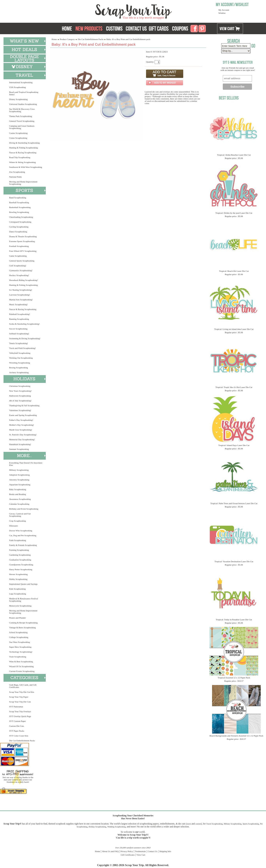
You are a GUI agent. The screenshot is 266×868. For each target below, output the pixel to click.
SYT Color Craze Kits (19, 736)
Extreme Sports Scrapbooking (22, 241)
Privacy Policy (127, 851)
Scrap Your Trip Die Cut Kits (22, 692)
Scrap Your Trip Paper (19, 697)
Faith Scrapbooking (18, 540)
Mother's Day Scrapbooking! (22, 425)
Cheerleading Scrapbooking (21, 217)
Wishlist (222, 13)
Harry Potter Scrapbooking (21, 569)
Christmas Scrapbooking (20, 386)
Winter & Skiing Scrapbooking (22, 162)
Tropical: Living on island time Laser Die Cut (234, 329)
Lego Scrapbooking (18, 594)
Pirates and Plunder (18, 618)
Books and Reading (18, 494)
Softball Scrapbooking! (19, 334)
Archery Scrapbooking (19, 372)
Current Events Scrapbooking (22, 671)
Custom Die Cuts (17, 726)
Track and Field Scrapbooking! (22, 348)
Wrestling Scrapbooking (20, 363)
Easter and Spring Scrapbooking (23, 415)
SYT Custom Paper (17, 721)
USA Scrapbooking (17, 87)
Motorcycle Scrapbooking (20, 606)
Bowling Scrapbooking (19, 212)
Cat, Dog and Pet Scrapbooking (23, 535)
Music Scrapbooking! (18, 304)
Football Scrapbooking (19, 246)
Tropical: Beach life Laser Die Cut (234, 271)
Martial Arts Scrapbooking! (21, 300)
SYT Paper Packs (17, 731)
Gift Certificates (128, 855)
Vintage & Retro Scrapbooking (22, 627)
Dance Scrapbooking (18, 232)
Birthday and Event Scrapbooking (24, 509)
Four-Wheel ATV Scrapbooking (23, 251)
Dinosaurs (14, 526)
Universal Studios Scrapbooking (23, 104)
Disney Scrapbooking (18, 99)
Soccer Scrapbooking (18, 329)
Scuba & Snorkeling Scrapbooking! (24, 324)
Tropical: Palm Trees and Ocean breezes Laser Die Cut (234, 503)
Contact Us (153, 851)
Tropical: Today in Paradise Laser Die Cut (234, 620)
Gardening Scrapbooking (20, 555)
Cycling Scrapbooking (19, 227)
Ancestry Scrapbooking (19, 480)
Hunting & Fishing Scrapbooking (23, 148)
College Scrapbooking (19, 637)
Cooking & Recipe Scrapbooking (23, 623)
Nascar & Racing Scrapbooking (23, 153)
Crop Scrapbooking (18, 521)
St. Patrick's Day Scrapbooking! (23, 435)
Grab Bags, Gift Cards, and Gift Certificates (23, 686)
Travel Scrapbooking (214, 824)
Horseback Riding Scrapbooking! (23, 280)
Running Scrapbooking (19, 319)
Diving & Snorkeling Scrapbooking (24, 143)
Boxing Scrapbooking (18, 368)
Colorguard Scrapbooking (20, 222)
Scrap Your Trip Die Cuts (20, 702)
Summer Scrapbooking (19, 449)
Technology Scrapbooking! (21, 652)
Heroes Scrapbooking (18, 574)
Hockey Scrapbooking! (19, 275)
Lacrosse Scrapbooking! (20, 295)
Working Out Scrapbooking (21, 358)
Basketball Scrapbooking (20, 207)
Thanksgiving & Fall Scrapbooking (24, 405)
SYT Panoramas (16, 707)
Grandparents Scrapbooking (21, 565)
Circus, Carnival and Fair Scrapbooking (20, 515)
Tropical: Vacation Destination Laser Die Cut (234, 561)
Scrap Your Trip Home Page (107, 11)
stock (189, 824)
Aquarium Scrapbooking (20, 485)
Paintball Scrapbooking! (20, 314)
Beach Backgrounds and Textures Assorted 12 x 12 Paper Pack (236, 736)
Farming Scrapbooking (19, 550)
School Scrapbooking (18, 632)
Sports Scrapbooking (251, 824)
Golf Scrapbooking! (18, 266)
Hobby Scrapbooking (18, 579)
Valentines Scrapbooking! (20, 410)
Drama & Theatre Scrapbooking (23, 236)
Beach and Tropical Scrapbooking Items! (24, 93)
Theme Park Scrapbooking (21, 116)
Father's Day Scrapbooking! (21, 420)
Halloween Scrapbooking (20, 396)
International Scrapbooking (21, 82)
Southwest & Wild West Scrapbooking (26, 167)
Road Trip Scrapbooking (20, 157)
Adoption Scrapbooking (19, 475)
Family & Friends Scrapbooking (23, 545)
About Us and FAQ (110, 851)
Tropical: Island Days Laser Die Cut (234, 445)
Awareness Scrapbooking (20, 499)
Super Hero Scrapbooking (20, 647)
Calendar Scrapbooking (19, 504)
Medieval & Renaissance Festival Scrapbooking (24, 600)
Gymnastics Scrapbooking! (21, 270)
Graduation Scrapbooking (20, 560)
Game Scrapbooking (18, 256)
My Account (224, 10)
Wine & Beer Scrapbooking (21, 661)
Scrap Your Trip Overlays (20, 711)
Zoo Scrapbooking (17, 172)
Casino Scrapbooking (18, 133)
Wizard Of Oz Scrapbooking (21, 666)
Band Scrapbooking (18, 198)
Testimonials (140, 851)
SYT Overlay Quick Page (20, 716)
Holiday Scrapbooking (97, 827)
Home (54, 39)
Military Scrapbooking (19, 470)
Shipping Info (165, 851)
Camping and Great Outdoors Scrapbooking (22, 127)
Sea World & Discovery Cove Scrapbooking (22, 110)
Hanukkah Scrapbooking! (20, 444)
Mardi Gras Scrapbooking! (21, 430)
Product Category (67, 39)
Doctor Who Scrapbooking (21, 531)
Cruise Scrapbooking (18, 138)
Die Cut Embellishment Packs (22, 741)
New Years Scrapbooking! (20, 391)
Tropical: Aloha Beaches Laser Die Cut (234, 155)
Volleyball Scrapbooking (20, 353)
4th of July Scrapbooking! (20, 401)
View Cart (141, 855)
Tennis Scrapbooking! (19, 343)
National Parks (15, 177)
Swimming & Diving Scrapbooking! (25, 338)
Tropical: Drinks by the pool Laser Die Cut (234, 213)
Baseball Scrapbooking (19, 202)
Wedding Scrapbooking (116, 827)
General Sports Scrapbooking (22, 261)
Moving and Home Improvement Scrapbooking (23, 183)
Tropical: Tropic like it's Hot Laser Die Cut (234, 387)
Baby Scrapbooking (18, 489)
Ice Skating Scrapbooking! (21, 290)
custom (198, 824)
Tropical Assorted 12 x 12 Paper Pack (234, 678)
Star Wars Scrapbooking (19, 642)
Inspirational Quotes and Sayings (23, 584)
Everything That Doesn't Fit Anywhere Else (26, 464)
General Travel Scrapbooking (22, 121)
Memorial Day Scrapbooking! (22, 439)
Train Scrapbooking (18, 657)
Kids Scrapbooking (17, 589)
